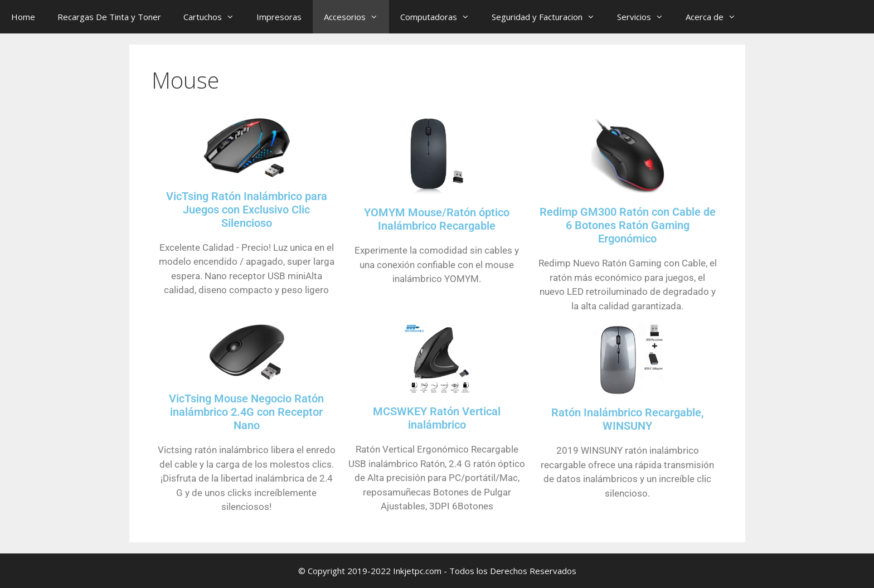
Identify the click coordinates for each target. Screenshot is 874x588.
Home (23, 17)
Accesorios (356, 17)
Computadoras (440, 17)
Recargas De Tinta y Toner (109, 17)
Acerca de (716, 17)
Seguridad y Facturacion (549, 17)
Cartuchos (214, 17)
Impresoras (279, 17)
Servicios (646, 17)
